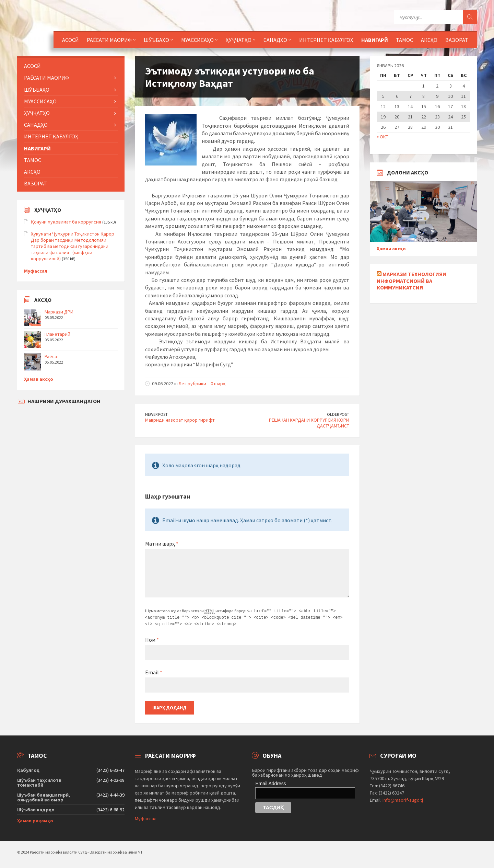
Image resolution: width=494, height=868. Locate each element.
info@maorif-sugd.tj (403, 799)
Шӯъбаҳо (156, 40)
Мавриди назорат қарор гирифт (180, 420)
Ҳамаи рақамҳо (35, 820)
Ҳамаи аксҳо (39, 379)
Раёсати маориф (109, 40)
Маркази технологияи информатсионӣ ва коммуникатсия (411, 281)
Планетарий (57, 334)
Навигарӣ (375, 40)
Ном (152, 639)
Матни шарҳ (162, 544)
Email (154, 671)
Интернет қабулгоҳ (326, 40)
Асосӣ (70, 40)
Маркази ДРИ (59, 312)
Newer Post (156, 414)
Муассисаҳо (197, 40)
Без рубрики (192, 384)
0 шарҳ (218, 384)
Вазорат (457, 40)
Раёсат (52, 356)
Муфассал (36, 271)
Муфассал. (146, 818)
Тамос (404, 40)
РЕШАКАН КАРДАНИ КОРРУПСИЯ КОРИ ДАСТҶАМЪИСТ (309, 423)
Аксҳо (429, 40)
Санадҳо (275, 40)
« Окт (383, 137)
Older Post (338, 414)
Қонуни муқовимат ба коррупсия (66, 222)
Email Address (270, 783)
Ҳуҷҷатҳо (239, 40)
